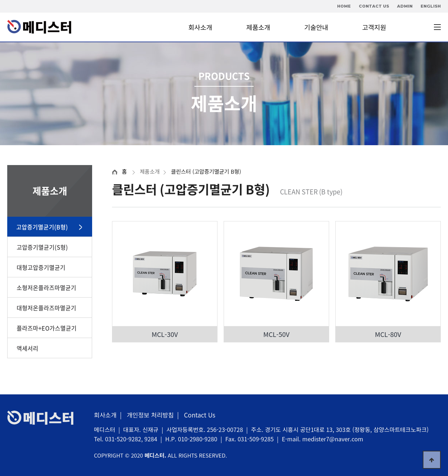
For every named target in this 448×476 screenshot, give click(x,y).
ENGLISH (431, 6)
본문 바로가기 (0, 0)
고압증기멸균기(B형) (42, 227)
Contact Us (200, 415)
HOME (344, 6)
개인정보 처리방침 (150, 415)
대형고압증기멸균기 (41, 267)
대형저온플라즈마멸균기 (46, 308)
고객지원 (374, 27)
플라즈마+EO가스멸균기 (47, 328)
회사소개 (200, 27)
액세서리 (27, 348)
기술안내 (316, 27)
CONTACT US (374, 6)
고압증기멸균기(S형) (42, 247)
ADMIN (405, 6)
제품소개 (258, 27)
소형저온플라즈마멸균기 (46, 287)
